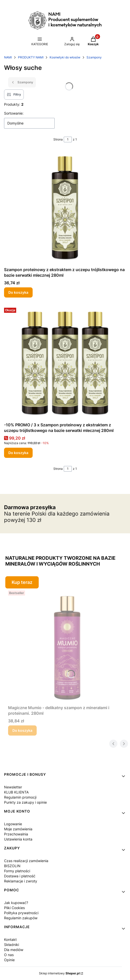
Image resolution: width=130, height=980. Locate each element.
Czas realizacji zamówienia (26, 861)
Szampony (94, 57)
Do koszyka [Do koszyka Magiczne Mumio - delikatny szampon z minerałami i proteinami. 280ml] (22, 730)
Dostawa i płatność (20, 876)
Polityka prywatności (21, 913)
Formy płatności (17, 871)
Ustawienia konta (18, 839)
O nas (9, 955)
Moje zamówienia (18, 829)
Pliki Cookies (14, 908)
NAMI (8, 57)
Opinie (9, 960)
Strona (58, 139)
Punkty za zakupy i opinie (25, 802)
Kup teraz (22, 582)
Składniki (12, 945)
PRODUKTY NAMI (31, 57)
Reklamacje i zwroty (21, 881)
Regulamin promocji (20, 797)
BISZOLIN (12, 866)
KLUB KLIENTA (16, 792)
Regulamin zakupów (21, 918)
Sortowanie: (14, 113)
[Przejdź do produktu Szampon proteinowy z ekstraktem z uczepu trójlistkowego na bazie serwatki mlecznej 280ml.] (65, 208)
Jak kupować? (16, 903)
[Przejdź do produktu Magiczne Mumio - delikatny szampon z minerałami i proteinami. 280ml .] (67, 646)
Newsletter (13, 787)
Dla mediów (14, 950)
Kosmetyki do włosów (65, 57)
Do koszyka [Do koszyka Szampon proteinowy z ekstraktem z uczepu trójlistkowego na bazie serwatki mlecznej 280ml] (18, 292)
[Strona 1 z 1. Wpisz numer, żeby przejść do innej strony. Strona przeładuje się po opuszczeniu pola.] (68, 139)
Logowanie (13, 824)
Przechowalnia (16, 834)
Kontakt (10, 939)
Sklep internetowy (59, 973)
